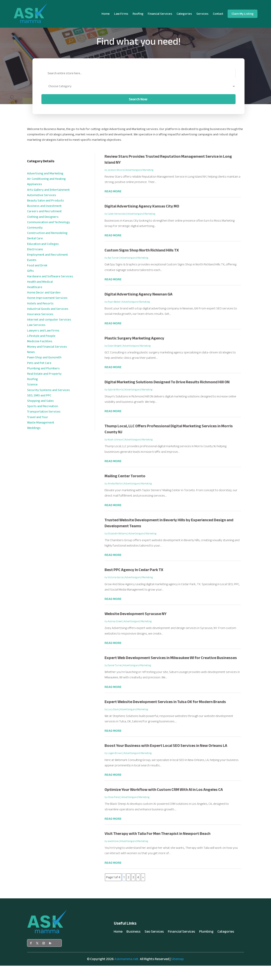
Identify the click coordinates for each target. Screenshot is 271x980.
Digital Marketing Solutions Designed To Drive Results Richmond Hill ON (167, 396)
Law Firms (121, 14)
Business (134, 946)
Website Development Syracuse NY (135, 628)
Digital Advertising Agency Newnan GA (138, 309)
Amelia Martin (115, 498)
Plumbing (206, 946)
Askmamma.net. (127, 973)
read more (113, 206)
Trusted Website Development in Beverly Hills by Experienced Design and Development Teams (169, 537)
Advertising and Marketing (139, 184)
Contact (218, 14)
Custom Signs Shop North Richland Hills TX (142, 265)
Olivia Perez (114, 812)
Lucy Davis (113, 724)
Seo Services (154, 946)
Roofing (138, 14)
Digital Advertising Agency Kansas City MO (142, 221)
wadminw (113, 856)
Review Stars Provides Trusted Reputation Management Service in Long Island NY (168, 174)
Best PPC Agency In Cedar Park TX (134, 584)
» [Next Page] (143, 891)
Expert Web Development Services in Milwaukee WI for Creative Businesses (171, 672)
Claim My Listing (243, 14)
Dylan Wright (114, 360)
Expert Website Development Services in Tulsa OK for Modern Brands (165, 716)
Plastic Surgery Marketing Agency (134, 352)
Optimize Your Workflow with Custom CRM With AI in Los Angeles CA (164, 804)
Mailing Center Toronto (125, 490)
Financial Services (160, 14)
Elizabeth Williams (117, 548)
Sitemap (177, 973)
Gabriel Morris (115, 404)
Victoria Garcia (116, 592)
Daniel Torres (115, 680)
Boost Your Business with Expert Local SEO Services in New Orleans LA (166, 760)
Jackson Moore (116, 184)
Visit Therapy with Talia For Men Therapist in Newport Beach (158, 848)
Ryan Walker (114, 316)
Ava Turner (113, 272)
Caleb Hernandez (117, 228)
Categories (184, 14)
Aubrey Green (115, 636)
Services (202, 14)
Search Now (138, 113)
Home (106, 14)
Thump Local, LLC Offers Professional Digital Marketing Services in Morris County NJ (169, 443)
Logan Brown (115, 768)
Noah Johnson (115, 454)
